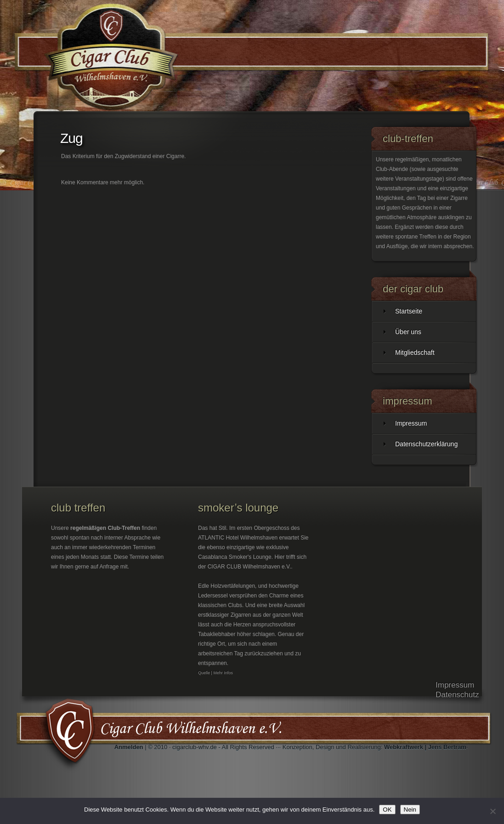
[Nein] (493, 811)
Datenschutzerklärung (426, 444)
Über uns (408, 332)
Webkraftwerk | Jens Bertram (425, 747)
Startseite (409, 311)
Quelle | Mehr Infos (215, 673)
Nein (410, 810)
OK (387, 810)
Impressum (411, 423)
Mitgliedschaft (415, 352)
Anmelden (129, 747)
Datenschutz (457, 695)
